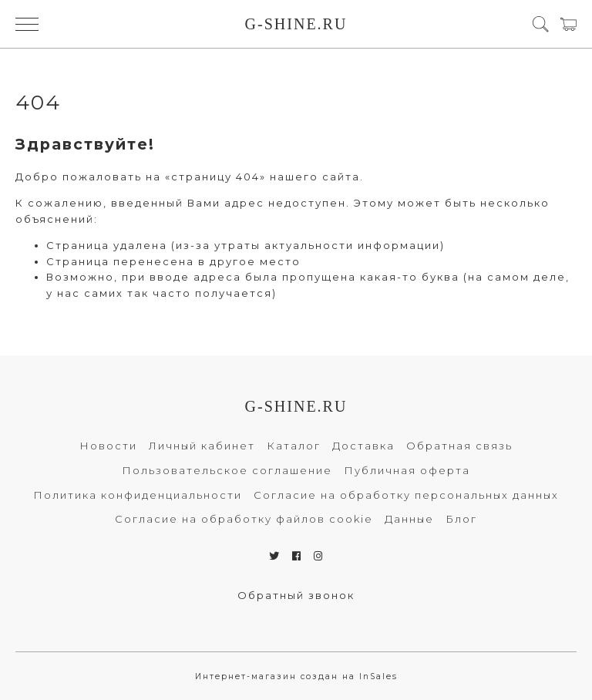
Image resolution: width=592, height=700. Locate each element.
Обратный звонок (296, 595)
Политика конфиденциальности (138, 495)
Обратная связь (459, 446)
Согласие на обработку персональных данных (406, 495)
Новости (108, 446)
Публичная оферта (407, 470)
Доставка (363, 446)
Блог (461, 519)
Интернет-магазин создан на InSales (296, 676)
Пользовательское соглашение (227, 470)
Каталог (294, 446)
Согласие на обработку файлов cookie (244, 519)
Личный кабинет (202, 446)
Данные (409, 519)
